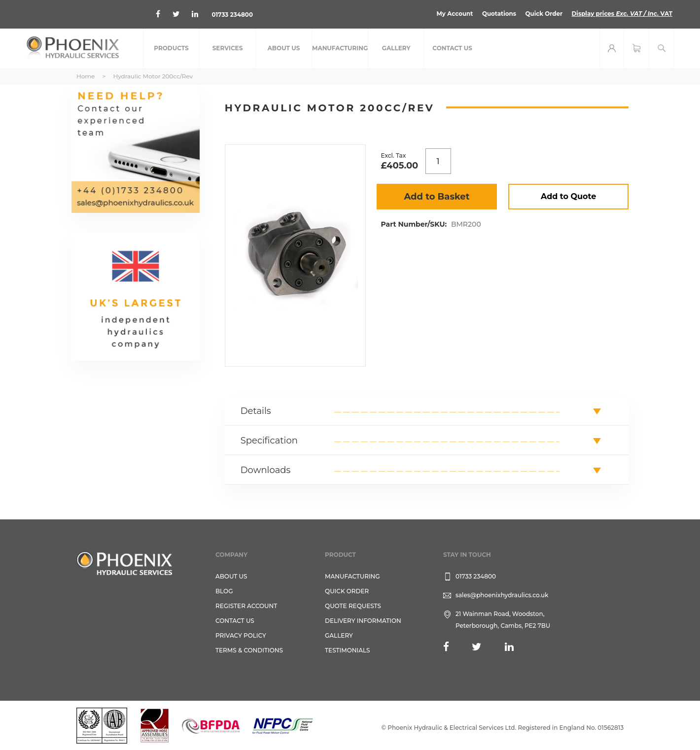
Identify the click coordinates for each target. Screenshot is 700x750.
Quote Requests (353, 606)
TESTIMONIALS (347, 650)
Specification (269, 441)
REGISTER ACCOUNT (246, 606)
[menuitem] (171, 48)
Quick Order (542, 14)
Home (86, 76)
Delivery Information (363, 621)
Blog (224, 591)
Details (256, 411)
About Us (231, 576)
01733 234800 (233, 15)
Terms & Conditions (249, 650)
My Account (453, 14)
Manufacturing (352, 576)
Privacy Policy (241, 635)
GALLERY (339, 635)
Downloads (266, 470)
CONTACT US (235, 621)
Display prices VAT (621, 14)
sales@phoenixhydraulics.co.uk (502, 595)
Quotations (497, 14)
